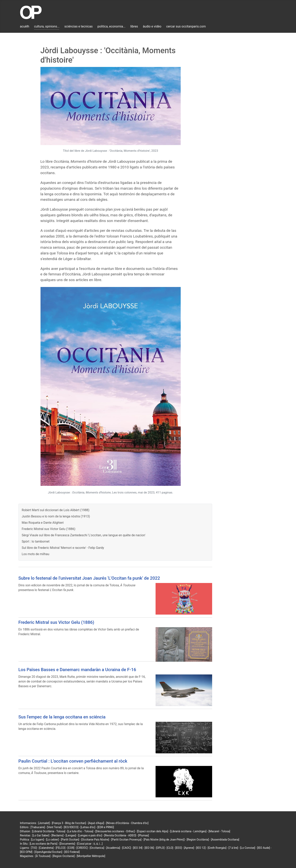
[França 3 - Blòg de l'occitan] (69, 823)
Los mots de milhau (36, 554)
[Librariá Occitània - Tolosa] (49, 831)
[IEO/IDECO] (71, 827)
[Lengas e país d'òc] (90, 835)
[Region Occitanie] (64, 856)
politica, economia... (111, 26)
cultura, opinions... (47, 26)
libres (134, 26)
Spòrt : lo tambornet (36, 541)
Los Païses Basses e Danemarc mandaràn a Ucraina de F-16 (77, 670)
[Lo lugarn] (38, 840)
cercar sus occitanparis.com (186, 26)
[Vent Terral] (54, 827)
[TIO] (34, 848)
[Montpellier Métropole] (91, 856)
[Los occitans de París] (44, 844)
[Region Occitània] (198, 840)
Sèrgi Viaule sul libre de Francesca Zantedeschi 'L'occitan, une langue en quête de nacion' (84, 535)
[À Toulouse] (43, 856)
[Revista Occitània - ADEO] (120, 835)
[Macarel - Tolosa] (219, 831)
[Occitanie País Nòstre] (95, 840)
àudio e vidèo (152, 26)
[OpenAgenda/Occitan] (48, 852)
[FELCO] (61, 848)
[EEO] (178, 848)
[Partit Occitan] (70, 840)
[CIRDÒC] (82, 848)
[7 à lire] (233, 848)
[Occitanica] (97, 848)
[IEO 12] (201, 848)
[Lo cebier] (53, 840)
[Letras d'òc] (88, 827)
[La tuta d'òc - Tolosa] (80, 831)
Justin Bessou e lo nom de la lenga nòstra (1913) (56, 516)
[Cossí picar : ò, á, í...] (90, 844)
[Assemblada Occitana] (225, 840)
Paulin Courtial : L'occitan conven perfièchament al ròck (73, 761)
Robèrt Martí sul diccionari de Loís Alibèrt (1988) (56, 510)
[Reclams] (57, 835)
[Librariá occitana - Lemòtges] (188, 831)
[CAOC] (126, 848)
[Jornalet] (44, 823)
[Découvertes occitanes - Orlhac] (115, 831)
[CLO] (170, 848)
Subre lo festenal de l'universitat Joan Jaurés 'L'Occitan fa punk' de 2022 (89, 578)
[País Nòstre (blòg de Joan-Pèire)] (164, 840)
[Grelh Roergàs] (217, 848)
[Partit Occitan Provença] (126, 840)
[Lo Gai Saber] (41, 835)
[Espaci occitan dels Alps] (153, 831)
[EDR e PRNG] (106, 827)
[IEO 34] (138, 848)
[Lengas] (71, 835)
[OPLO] (160, 848)
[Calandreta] (46, 848)
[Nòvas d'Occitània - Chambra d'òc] (127, 823)
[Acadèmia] (113, 848)
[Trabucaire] (38, 827)
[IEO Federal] (72, 852)
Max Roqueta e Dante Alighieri (43, 523)
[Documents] (67, 844)
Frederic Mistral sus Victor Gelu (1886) (49, 529)
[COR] (71, 848)
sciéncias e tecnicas (79, 26)
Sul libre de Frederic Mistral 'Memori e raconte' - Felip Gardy (63, 548)
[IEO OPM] (26, 852)
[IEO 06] (149, 848)
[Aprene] (189, 848)
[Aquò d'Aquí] (96, 823)
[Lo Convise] (248, 848)
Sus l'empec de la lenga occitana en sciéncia (62, 717)
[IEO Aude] (264, 848)
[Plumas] (143, 835)
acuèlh (25, 26)
